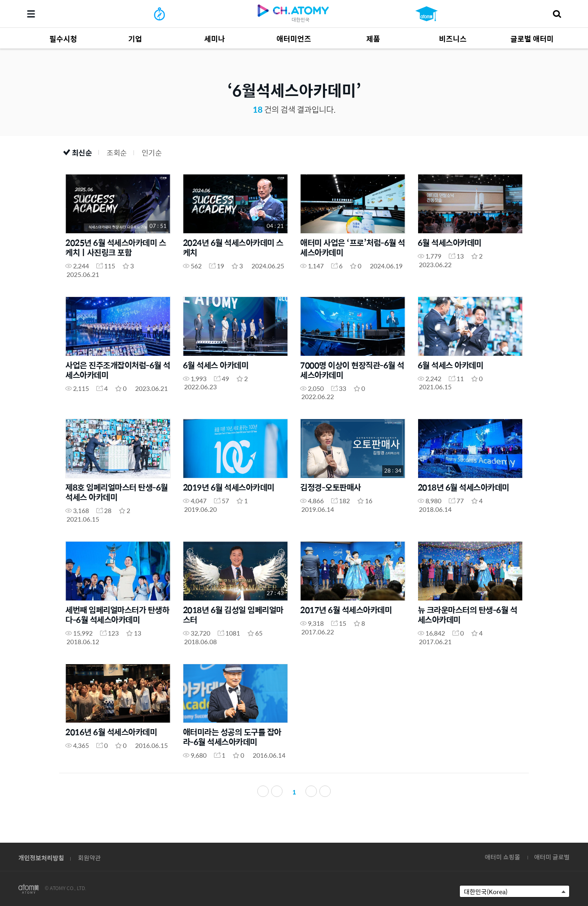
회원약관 (89, 858)
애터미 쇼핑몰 (502, 857)
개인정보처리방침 (41, 858)
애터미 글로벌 (552, 857)
